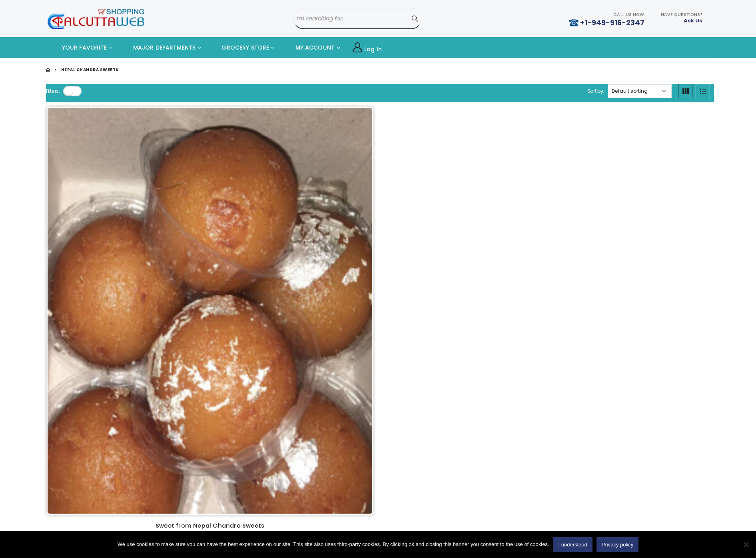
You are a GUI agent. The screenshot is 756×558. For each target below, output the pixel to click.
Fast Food (85, 408)
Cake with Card (92, 380)
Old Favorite (256, 446)
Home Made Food (96, 367)
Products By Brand (264, 433)
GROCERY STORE (239, 48)
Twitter (600, 370)
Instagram (649, 370)
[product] (109, 185)
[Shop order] (640, 91)
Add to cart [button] (130, 301)
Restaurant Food (94, 394)
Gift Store (85, 435)
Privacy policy (258, 406)
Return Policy (257, 419)
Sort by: (595, 91)
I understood (573, 545)
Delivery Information (267, 378)
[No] (746, 544)
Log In (367, 48)
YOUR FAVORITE (79, 48)
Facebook (576, 370)
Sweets (82, 421)
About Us (252, 365)
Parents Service (93, 448)
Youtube (624, 370)
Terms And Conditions (269, 392)
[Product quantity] (83, 301)
